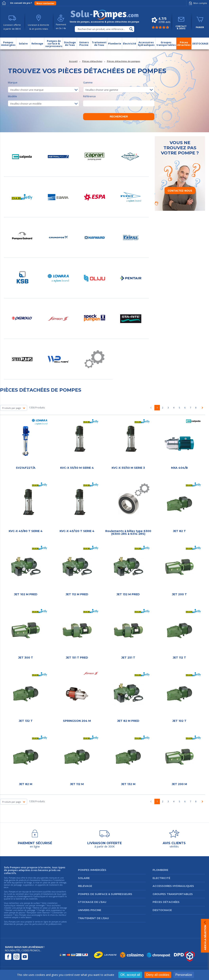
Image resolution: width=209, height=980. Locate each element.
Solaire (84, 878)
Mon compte (197, 3)
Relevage (85, 886)
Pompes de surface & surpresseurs (105, 894)
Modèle (44, 100)
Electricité (161, 878)
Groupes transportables (173, 894)
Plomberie (160, 870)
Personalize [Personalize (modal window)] (184, 975)
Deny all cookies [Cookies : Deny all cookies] (158, 975)
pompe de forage (24, 908)
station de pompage (26, 910)
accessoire (8, 915)
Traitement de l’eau (93, 918)
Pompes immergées (92, 870)
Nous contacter (45, 3)
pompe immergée (37, 905)
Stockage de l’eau (92, 902)
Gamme (119, 87)
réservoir (46, 913)
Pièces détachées (166, 902)
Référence (119, 100)
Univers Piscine (90, 910)
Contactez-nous (180, 191)
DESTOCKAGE (162, 910)
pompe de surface (32, 903)
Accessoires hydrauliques (173, 886)
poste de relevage (59, 908)
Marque (44, 87)
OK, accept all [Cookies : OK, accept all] (130, 975)
